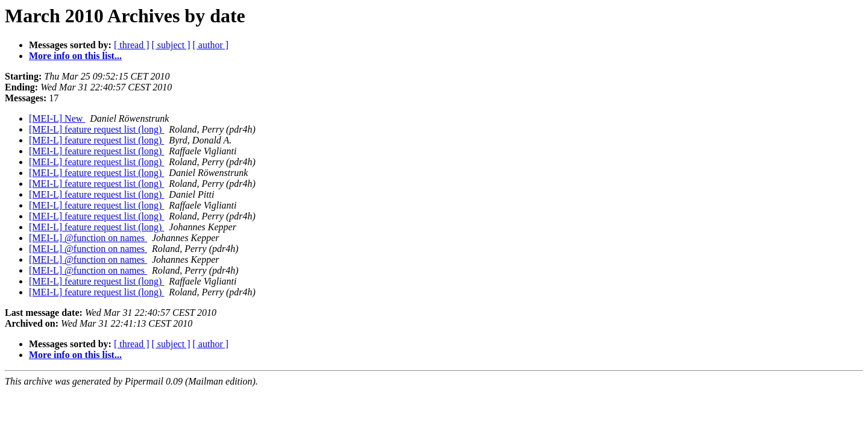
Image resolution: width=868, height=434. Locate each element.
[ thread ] (132, 45)
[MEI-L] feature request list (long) (96, 129)
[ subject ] (171, 45)
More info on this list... (75, 56)
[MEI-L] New (57, 118)
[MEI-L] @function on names (88, 238)
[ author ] (211, 45)
